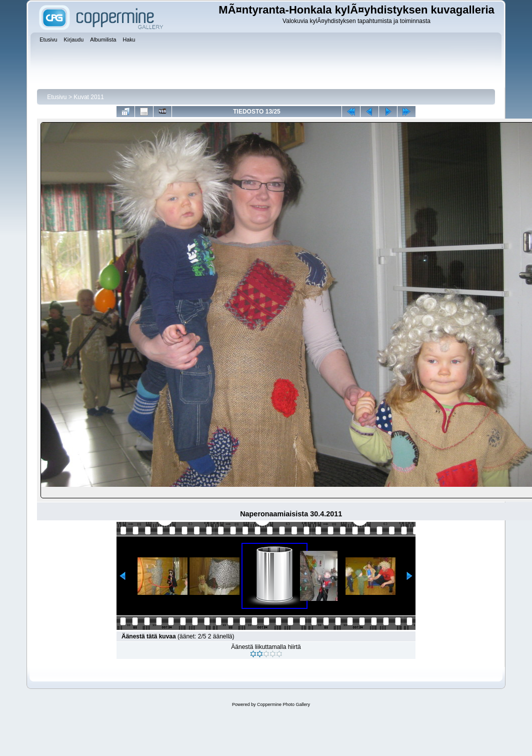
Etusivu (57, 97)
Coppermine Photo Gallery (283, 704)
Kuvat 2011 (89, 97)
